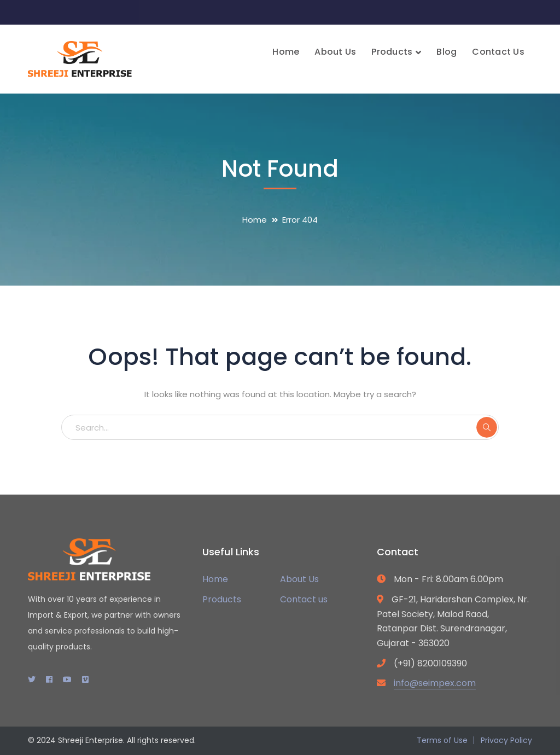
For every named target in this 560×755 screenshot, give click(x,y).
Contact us (304, 599)
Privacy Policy (506, 740)
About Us (299, 579)
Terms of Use (442, 740)
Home (255, 220)
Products (222, 599)
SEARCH (487, 427)
